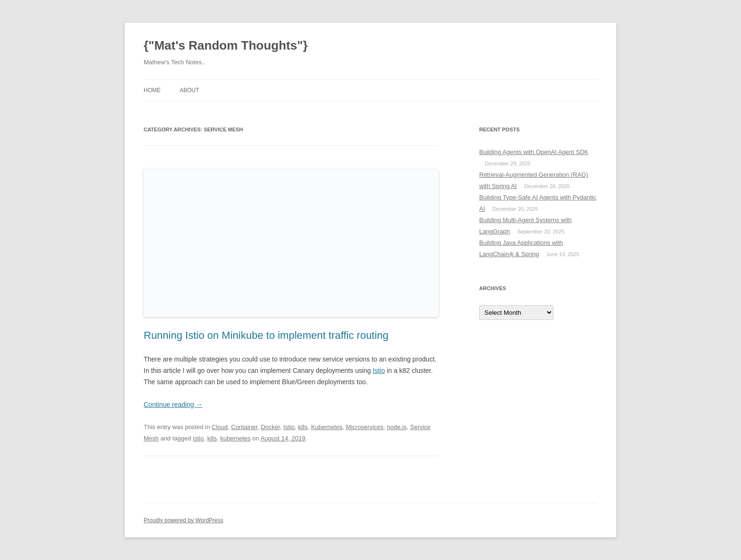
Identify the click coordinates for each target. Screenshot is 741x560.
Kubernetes (327, 427)
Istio (379, 370)
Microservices (365, 427)
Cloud (220, 427)
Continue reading (173, 405)
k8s (303, 427)
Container (244, 427)
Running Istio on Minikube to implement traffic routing (266, 335)
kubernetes (235, 438)
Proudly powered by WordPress (184, 520)
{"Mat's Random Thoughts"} (226, 45)
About (189, 90)
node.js (397, 427)
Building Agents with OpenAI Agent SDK (534, 152)
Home (152, 90)
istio (198, 438)
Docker (270, 427)
